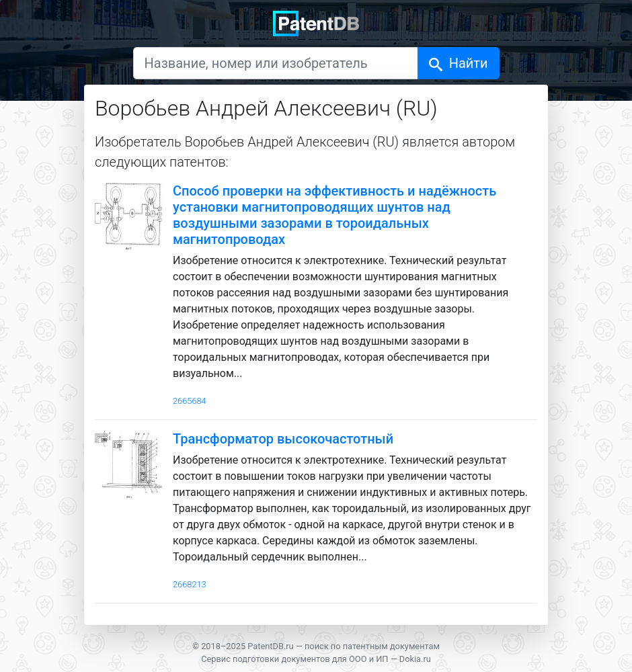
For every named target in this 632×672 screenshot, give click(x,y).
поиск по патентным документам (372, 646)
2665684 (190, 401)
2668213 (190, 584)
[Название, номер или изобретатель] (276, 63)
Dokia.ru (415, 659)
